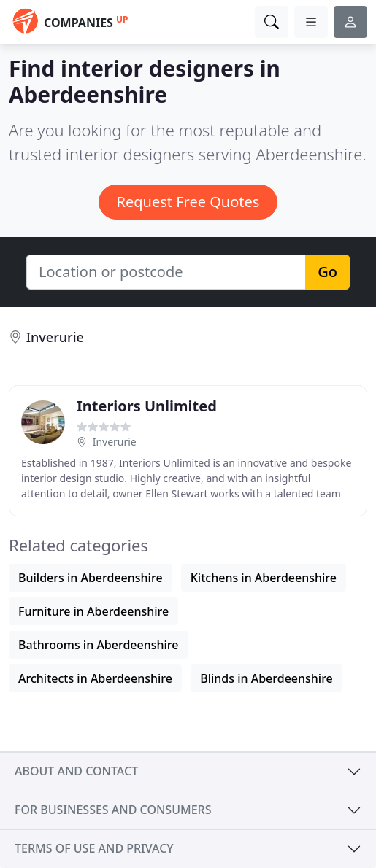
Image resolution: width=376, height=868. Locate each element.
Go (327, 272)
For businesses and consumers (113, 810)
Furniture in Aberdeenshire (93, 611)
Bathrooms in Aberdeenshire (99, 645)
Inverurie (55, 337)
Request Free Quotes (188, 202)
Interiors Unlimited (147, 406)
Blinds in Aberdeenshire (266, 678)
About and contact (76, 771)
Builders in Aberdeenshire (91, 578)
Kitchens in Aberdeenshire (264, 578)
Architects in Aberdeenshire (95, 678)
